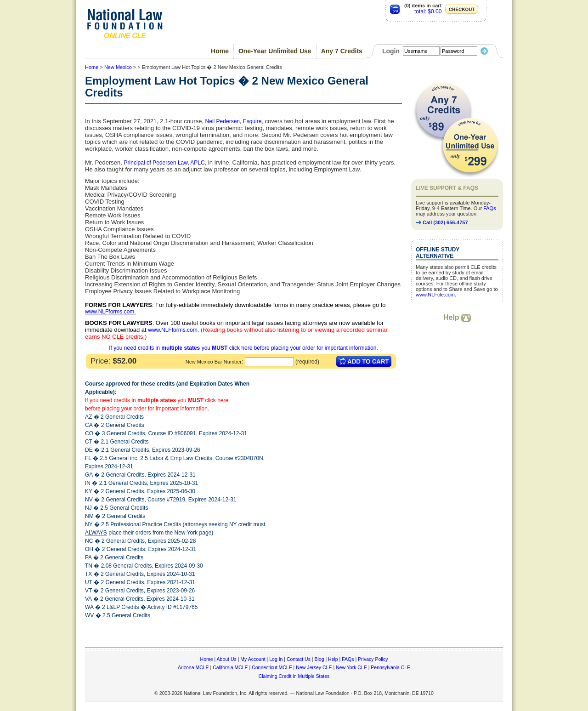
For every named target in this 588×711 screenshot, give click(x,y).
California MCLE (230, 667)
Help (457, 317)
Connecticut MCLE (272, 667)
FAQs (490, 208)
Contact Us (299, 659)
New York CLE (351, 667)
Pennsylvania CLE (390, 667)
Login (391, 51)
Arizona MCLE (193, 667)
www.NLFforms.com (110, 312)
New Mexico (118, 67)
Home (220, 51)
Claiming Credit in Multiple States (294, 676)
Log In (276, 659)
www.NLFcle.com (435, 295)
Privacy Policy (373, 659)
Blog (319, 659)
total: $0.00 (428, 11)
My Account (253, 659)
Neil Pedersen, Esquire (234, 121)
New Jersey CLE (314, 667)
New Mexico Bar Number (214, 362)
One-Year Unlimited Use (275, 51)
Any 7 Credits (342, 51)
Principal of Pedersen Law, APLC (164, 163)
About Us (227, 659)
